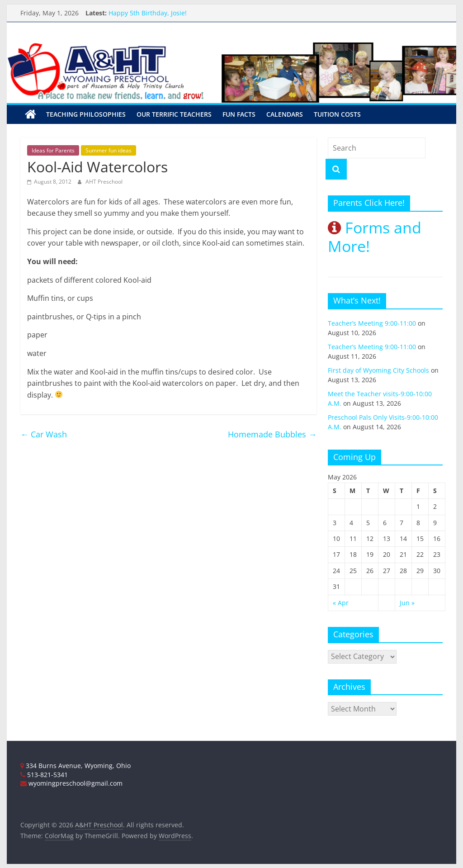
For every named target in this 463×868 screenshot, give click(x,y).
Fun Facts (239, 114)
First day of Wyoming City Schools (378, 370)
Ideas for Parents (53, 150)
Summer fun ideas (109, 150)
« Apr (341, 603)
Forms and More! (375, 237)
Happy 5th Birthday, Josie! (148, 13)
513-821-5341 (44, 775)
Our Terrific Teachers (174, 114)
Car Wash (44, 434)
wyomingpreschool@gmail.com (71, 783)
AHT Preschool (104, 182)
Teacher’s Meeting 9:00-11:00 (372, 323)
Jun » (407, 603)
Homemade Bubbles (272, 434)
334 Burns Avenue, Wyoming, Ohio (76, 766)
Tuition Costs (337, 114)
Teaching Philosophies (86, 114)
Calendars (285, 114)
